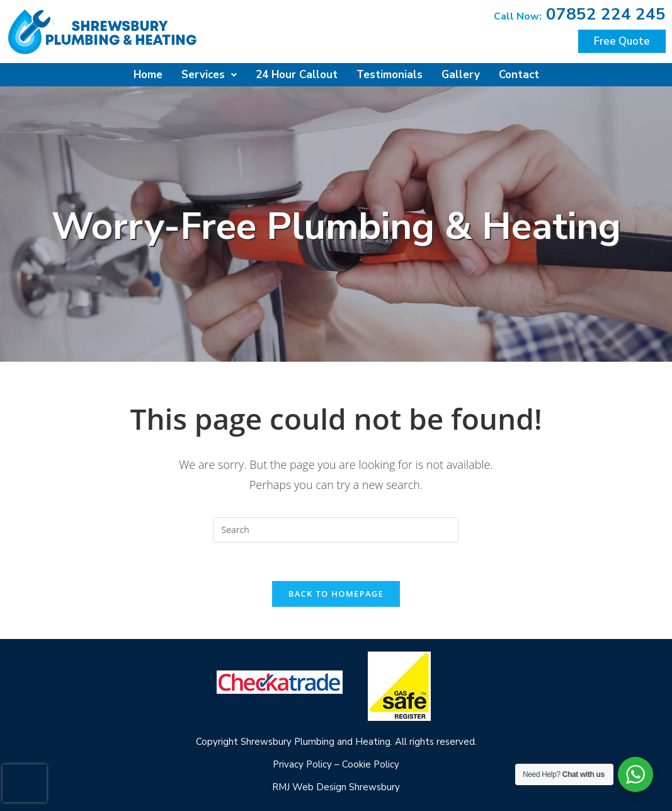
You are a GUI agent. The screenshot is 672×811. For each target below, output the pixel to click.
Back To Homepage (336, 594)
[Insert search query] (336, 530)
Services (209, 75)
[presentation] (25, 783)
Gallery (461, 75)
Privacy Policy (302, 764)
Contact (519, 75)
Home (148, 75)
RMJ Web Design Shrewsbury (336, 787)
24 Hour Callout (297, 75)
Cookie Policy (371, 764)
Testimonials (390, 75)
